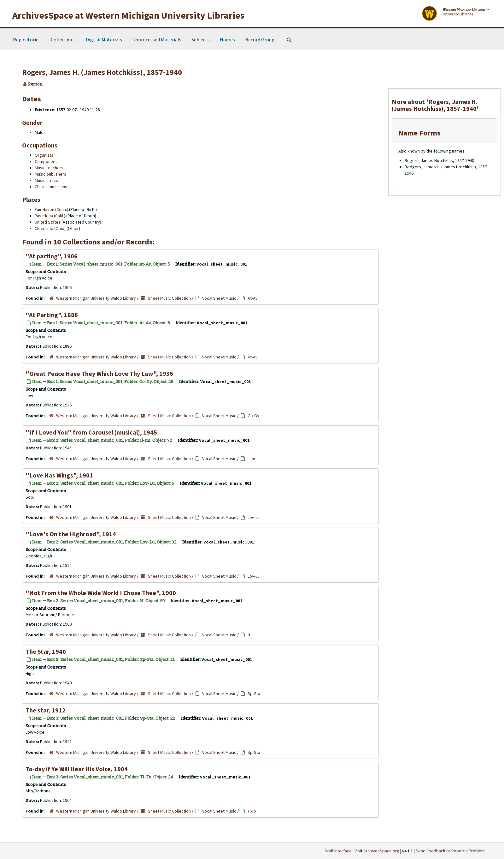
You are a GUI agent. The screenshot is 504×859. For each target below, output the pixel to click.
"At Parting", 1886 (52, 315)
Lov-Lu (254, 517)
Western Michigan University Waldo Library (96, 298)
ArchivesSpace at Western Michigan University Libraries (128, 15)
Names (227, 39)
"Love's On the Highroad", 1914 (71, 534)
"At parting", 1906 (52, 256)
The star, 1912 (46, 710)
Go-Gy (253, 416)
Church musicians (51, 187)
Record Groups (261, 39)
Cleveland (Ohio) (50, 228)
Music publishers (50, 174)
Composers (46, 161)
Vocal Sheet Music (219, 298)
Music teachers (49, 168)
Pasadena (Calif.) (50, 216)
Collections (63, 39)
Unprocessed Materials (157, 39)
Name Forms (419, 133)
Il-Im (251, 459)
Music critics (46, 180)
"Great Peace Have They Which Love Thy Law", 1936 (99, 373)
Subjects (201, 39)
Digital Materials (104, 39)
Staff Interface (338, 851)
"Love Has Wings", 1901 (59, 475)
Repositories (27, 39)
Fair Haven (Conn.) (51, 209)
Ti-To (252, 811)
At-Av (253, 298)
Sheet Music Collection (169, 298)
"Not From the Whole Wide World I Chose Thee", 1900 (101, 593)
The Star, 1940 (46, 651)
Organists (44, 155)
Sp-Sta (254, 694)
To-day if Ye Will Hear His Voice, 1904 (77, 769)
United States (48, 222)
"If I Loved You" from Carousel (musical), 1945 (91, 432)
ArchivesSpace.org (381, 851)
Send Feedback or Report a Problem (450, 851)
